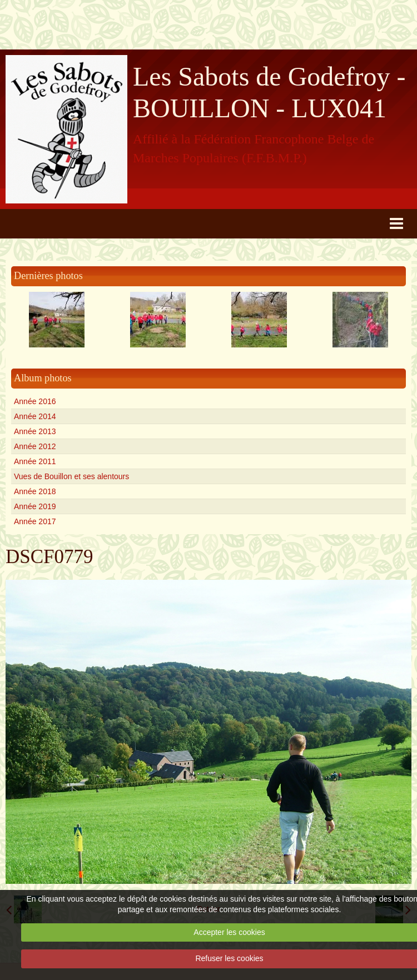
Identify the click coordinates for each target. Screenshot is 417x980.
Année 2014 (35, 416)
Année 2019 (35, 506)
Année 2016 (35, 401)
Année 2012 (35, 446)
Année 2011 (35, 461)
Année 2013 (35, 431)
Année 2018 (35, 491)
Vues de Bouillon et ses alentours (71, 476)
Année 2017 (35, 521)
